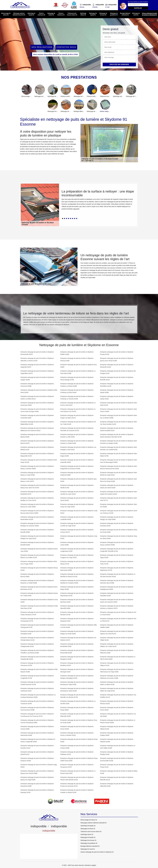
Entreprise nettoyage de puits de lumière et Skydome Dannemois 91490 (37, 734)
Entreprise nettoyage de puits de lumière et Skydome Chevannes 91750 (37, 664)
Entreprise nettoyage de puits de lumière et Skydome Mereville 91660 (77, 607)
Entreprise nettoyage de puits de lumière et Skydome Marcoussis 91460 (77, 569)
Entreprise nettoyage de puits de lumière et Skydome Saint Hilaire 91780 (118, 455)
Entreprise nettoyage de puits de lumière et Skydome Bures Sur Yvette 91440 (39, 594)
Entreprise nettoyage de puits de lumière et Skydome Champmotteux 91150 (37, 639)
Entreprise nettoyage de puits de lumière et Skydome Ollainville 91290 (77, 715)
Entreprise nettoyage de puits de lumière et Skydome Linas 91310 (79, 537)
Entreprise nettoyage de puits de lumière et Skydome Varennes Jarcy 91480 (117, 582)
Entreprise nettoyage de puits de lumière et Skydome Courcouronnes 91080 (37, 709)
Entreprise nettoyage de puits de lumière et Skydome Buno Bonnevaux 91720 (39, 588)
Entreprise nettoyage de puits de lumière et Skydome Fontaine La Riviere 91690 (77, 385)
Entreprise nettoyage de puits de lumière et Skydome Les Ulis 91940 (118, 715)
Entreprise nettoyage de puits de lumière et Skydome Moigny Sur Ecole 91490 (77, 632)
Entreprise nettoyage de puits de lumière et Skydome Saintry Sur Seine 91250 (117, 486)
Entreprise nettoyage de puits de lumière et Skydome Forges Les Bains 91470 (77, 417)
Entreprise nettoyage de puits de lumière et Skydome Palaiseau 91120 (77, 753)
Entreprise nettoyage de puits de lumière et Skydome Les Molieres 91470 (78, 639)
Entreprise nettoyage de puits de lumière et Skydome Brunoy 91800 (37, 575)
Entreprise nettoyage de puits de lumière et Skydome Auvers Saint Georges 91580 (37, 410)
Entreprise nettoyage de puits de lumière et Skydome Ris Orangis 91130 (118, 372)
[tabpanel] (98, 201)
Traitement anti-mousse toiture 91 (72, 14)
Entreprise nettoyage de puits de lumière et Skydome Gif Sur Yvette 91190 (78, 423)
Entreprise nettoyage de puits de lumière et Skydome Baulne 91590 (37, 436)
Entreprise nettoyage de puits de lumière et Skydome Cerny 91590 (39, 601)
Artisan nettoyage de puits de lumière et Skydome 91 (149, 14)
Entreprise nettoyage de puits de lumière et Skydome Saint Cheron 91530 (118, 410)
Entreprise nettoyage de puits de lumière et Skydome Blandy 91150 (37, 448)
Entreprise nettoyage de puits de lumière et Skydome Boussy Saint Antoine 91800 (37, 512)
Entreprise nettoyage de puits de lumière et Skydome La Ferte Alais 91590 (78, 372)
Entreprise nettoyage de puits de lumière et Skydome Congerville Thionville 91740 (117, 550)
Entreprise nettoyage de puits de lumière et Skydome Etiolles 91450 (77, 353)
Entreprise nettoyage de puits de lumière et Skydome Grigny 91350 (77, 455)
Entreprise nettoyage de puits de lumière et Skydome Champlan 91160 (37, 632)
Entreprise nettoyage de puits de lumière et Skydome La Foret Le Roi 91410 (78, 404)
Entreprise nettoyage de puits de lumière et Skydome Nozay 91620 (77, 709)
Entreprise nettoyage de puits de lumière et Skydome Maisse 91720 (77, 563)
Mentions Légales (91, 865)
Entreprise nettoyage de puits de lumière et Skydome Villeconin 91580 (117, 652)
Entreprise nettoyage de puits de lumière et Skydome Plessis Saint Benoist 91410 (77, 779)
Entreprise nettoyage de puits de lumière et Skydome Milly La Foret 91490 (79, 626)
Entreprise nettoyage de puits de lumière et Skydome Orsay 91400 (79, 740)
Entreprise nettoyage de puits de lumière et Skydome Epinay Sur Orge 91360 (37, 779)
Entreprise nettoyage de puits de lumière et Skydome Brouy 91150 (39, 569)
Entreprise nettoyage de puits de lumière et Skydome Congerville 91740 (37, 677)
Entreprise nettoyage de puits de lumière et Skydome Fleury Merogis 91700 (77, 379)
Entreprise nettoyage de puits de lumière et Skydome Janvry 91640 (77, 499)
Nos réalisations (42, 47)
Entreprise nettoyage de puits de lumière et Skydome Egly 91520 (39, 766)
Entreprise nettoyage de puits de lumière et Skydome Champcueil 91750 (37, 626)
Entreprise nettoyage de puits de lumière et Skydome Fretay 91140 (117, 766)
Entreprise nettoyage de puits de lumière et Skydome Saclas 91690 (117, 391)
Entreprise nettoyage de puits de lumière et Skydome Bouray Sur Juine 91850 (37, 506)
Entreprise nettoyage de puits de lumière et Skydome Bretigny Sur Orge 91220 (37, 537)
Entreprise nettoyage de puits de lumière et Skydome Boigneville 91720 (37, 455)
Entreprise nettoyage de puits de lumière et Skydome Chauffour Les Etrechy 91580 (37, 652)
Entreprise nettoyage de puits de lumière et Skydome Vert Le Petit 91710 (118, 620)
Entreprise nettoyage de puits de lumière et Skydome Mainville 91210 (117, 779)
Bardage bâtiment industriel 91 (125, 14)
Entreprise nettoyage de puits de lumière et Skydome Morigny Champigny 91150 (77, 677)
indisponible (87, 5)
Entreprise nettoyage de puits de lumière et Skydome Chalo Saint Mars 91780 (39, 607)
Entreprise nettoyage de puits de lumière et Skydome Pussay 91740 (117, 353)
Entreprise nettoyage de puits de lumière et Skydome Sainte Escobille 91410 (117, 429)
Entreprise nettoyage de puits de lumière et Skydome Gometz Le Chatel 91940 (77, 442)
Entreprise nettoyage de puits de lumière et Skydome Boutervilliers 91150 (37, 518)
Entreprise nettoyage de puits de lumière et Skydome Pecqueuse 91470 (77, 766)
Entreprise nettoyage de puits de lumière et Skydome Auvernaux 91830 (37, 404)
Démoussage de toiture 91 (6, 14)
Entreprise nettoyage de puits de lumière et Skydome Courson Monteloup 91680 (37, 721)
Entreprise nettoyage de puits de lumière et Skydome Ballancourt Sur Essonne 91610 (37, 429)
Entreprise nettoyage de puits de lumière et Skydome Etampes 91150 (37, 791)
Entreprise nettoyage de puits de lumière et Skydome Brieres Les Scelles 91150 (37, 556)
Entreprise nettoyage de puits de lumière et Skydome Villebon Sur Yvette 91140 (117, 645)
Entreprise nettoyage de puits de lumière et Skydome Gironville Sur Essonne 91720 (77, 429)
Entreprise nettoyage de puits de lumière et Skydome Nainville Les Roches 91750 (77, 696)
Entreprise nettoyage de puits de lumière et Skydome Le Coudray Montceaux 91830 (38, 696)
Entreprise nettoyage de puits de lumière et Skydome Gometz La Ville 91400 (77, 436)
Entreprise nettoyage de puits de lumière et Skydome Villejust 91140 (117, 664)
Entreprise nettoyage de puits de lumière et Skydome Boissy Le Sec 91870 (37, 480)
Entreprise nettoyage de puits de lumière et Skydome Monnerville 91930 (77, 652)
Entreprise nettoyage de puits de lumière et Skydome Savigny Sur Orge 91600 (117, 518)
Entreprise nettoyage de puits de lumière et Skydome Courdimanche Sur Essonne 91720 (37, 715)
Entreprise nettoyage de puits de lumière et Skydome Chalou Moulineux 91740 (37, 613)
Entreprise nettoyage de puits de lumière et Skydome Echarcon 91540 (37, 759)
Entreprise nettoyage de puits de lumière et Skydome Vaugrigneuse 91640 (117, 588)
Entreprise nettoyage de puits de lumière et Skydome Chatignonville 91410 (37, 645)
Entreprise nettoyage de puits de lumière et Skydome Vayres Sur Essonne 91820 (117, 601)
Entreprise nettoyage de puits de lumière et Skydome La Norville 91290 (78, 702)
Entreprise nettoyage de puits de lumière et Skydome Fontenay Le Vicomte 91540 (77, 398)
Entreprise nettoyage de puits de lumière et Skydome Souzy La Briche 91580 (117, 544)
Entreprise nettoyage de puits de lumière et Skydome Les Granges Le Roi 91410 (78, 448)
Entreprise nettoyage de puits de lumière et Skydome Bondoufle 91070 (37, 493)
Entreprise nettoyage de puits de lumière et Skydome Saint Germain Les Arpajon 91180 (118, 442)
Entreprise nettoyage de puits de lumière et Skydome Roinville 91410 (117, 379)
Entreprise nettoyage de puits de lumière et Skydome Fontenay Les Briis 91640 (77, 391)
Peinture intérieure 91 (61, 14)
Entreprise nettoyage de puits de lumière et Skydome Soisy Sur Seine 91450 (119, 537)
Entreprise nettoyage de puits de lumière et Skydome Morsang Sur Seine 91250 (77, 690)
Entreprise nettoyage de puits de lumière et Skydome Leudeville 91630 (77, 518)
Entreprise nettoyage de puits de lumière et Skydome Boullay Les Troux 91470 (37, 499)
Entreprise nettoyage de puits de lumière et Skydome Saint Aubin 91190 (118, 404)
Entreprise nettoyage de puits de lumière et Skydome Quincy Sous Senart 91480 (117, 359)
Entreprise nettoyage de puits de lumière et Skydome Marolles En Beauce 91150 (77, 575)
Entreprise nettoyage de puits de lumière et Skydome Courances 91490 (37, 702)
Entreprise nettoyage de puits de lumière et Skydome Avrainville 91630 (37, 417)
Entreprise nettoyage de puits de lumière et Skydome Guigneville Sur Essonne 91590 (77, 467)
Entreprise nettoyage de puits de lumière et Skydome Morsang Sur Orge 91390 (77, 683)
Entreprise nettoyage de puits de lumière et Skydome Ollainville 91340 (117, 785)
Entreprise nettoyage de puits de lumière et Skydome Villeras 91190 (117, 728)
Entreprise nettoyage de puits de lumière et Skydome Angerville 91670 (37, 366)
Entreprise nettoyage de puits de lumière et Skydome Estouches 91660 (37, 785)
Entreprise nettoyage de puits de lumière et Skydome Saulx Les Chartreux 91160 (119, 512)
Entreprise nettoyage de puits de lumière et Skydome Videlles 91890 (117, 626)
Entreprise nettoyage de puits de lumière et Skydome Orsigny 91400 (117, 734)
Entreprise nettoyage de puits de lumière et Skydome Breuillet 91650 (37, 544)
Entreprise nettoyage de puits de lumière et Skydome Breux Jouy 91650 (39, 550)
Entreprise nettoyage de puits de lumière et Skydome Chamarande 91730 (37, 620)
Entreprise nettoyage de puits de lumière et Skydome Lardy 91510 (79, 512)
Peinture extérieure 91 (41, 14)
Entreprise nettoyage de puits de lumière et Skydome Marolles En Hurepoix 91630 (77, 582)
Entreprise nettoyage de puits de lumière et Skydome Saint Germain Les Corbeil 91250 (118, 448)
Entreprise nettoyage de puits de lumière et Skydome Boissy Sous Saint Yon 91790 (37, 486)
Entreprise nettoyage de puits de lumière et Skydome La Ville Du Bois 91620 (118, 658)
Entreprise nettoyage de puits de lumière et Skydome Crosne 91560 (37, 728)
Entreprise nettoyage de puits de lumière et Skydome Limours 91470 (77, 531)
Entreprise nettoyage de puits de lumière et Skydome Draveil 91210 (37, 753)
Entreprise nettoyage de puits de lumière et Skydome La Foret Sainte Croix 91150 (78, 410)
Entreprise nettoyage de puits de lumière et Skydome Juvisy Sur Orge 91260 (77, 506)
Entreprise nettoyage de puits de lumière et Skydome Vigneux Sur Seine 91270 (117, 632)
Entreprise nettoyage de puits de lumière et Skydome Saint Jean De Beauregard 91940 (118, 461)
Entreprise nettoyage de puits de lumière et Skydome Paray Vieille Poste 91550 (79, 759)
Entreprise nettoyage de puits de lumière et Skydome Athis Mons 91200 (39, 391)
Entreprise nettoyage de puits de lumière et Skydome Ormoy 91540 (77, 728)
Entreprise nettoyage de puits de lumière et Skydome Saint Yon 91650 (118, 506)
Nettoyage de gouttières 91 (114, 14)
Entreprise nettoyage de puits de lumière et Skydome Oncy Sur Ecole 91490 (79, 721)
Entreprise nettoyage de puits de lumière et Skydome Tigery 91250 (117, 556)
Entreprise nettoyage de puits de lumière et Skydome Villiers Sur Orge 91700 (117, 690)
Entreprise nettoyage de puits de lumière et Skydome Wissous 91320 (117, 702)
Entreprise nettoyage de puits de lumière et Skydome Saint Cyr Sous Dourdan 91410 (118, 423)
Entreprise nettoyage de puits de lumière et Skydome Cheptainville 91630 (37, 658)
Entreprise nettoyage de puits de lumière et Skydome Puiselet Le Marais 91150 (77, 791)
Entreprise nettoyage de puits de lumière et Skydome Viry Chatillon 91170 (118, 696)
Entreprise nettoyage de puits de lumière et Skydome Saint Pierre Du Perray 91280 (118, 480)
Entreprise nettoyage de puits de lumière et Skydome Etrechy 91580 (77, 359)
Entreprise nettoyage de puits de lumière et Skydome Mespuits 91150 (77, 620)
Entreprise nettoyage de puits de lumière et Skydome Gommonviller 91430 (117, 759)
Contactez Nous (66, 47)
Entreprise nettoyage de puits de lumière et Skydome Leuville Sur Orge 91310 (77, 525)
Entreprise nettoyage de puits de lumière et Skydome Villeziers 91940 (117, 740)
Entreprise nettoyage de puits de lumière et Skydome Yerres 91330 (117, 709)
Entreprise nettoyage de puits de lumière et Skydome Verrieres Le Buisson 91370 (117, 607)
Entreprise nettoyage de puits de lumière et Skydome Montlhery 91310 (77, 664)
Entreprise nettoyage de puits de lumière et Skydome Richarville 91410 (117, 366)
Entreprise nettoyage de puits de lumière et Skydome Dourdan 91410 (37, 747)
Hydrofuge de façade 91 (31, 14)
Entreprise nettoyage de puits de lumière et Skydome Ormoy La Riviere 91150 (77, 734)
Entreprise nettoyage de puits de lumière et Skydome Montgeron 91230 (77, 658)
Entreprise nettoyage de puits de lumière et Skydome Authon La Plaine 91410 (37, 398)
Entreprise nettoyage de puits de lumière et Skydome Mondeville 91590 (77, 645)
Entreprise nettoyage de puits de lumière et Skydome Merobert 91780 (77, 613)
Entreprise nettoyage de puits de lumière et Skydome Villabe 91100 (117, 639)
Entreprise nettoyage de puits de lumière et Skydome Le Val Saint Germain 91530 (118, 575)
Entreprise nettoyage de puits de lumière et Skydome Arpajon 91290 (37, 379)
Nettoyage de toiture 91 (51, 14)
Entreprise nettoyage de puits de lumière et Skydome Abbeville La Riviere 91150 (37, 359)
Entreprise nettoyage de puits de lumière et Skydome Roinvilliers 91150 (117, 385)
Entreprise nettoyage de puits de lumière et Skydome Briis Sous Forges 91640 (39, 563)
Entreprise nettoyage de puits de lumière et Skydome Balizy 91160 (119, 772)
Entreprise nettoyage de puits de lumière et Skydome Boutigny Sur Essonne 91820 (37, 525)
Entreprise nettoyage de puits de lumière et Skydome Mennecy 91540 (77, 601)
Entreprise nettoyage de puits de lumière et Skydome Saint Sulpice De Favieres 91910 (118, 493)
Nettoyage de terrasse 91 (103, 14)
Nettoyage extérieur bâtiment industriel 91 (19, 14)
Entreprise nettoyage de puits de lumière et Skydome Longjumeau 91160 (77, 550)
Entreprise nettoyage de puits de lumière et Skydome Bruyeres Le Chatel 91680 (37, 582)
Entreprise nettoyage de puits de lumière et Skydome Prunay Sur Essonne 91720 (77, 785)
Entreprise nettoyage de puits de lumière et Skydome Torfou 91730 (117, 563)
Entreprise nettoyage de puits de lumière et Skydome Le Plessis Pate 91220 (78, 772)
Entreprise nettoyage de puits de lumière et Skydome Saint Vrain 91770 (118, 499)
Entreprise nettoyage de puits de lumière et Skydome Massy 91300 (77, 588)
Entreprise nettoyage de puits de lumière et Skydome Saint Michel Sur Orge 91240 (118, 474)
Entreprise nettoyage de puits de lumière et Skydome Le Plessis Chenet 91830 (118, 721)
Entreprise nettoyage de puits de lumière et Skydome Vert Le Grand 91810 (118, 613)
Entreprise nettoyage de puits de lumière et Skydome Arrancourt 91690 (37, 385)
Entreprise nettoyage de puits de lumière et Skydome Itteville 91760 (77, 486)
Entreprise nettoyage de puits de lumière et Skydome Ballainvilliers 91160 (37, 423)
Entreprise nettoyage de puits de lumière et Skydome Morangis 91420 (77, 671)
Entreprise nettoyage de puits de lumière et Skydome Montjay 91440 (117, 753)
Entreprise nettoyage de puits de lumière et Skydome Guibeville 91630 (77, 461)
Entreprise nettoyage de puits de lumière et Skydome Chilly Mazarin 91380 (39, 671)
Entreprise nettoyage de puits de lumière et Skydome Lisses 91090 (77, 544)
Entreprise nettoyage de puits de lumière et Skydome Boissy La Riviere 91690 (37, 467)
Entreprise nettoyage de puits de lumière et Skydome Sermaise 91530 (117, 525)
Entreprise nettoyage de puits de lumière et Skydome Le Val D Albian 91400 (118, 747)
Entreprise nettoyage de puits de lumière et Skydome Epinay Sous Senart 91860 (37, 772)
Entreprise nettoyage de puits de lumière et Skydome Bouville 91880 (37, 531)
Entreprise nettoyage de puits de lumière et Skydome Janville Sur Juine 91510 (77, 493)
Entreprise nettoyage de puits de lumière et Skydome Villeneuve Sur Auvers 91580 (117, 677)
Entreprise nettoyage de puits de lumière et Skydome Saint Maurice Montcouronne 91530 (118, 467)
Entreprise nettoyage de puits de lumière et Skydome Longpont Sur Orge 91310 (77, 556)
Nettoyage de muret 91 (136, 14)
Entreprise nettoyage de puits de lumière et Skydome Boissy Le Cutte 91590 (37, 474)
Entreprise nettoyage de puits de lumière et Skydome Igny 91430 (78, 480)
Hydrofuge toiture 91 (83, 14)
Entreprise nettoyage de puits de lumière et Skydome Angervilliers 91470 (37, 372)
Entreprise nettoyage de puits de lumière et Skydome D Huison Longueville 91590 (38, 740)
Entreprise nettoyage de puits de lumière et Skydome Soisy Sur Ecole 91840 (119, 531)
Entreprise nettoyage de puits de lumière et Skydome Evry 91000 (79, 366)
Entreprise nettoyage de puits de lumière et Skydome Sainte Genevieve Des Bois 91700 (117, 436)
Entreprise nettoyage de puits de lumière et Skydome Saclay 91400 (117, 398)
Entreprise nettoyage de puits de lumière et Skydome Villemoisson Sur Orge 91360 (117, 671)
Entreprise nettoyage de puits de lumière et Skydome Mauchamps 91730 (77, 594)
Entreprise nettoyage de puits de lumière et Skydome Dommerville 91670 (37, 353)
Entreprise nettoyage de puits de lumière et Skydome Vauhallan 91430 (117, 594)
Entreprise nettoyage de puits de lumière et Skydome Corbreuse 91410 (37, 690)
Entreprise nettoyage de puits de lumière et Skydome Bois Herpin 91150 (39, 461)
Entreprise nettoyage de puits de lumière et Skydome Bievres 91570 (37, 442)
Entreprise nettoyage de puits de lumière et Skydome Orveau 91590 (77, 747)
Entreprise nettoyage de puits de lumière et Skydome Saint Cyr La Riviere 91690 (118, 417)
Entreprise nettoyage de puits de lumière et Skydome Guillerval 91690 (77, 474)
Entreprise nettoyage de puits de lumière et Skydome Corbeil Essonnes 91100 (37, 683)
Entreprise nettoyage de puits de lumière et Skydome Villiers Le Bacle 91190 (117, 683)
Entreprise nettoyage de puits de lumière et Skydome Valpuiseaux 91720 (117, 569)
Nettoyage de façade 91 (93, 14)
